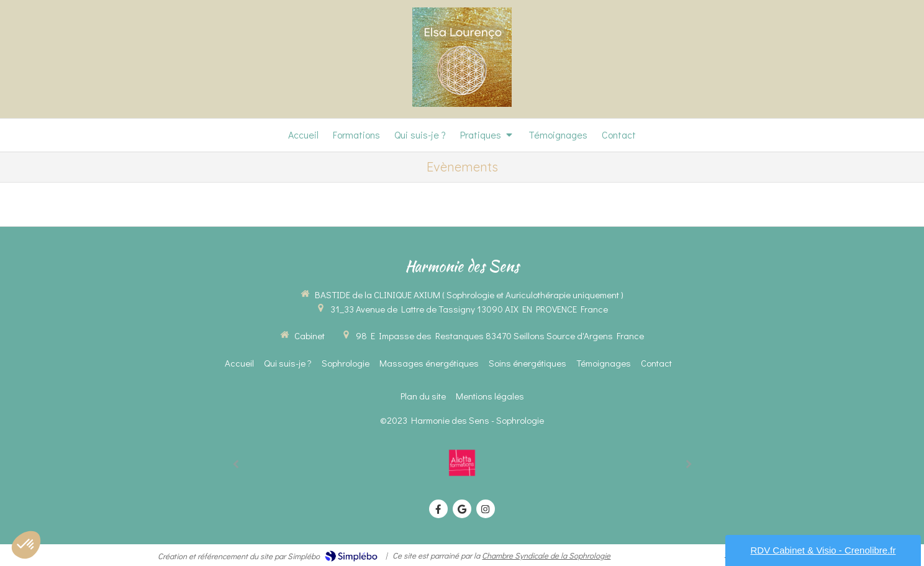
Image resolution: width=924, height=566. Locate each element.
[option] (462, 463)
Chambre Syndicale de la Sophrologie (546, 555)
